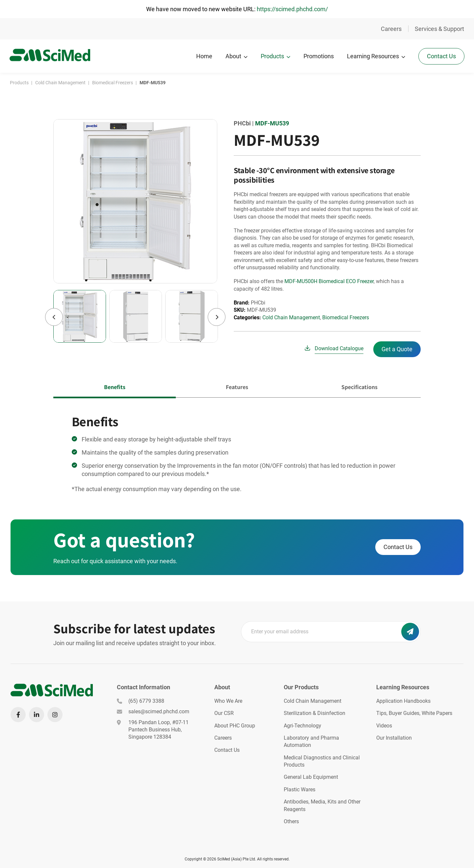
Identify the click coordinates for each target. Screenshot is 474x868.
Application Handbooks (403, 700)
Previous (54, 316)
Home (204, 56)
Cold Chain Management (291, 317)
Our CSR (224, 712)
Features (237, 386)
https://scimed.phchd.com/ (292, 9)
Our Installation (394, 737)
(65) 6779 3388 (141, 700)
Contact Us (441, 56)
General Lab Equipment (311, 777)
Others (291, 821)
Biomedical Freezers (346, 317)
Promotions (318, 56)
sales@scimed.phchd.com (153, 711)
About (233, 56)
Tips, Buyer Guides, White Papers (414, 712)
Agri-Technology (303, 725)
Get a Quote (397, 348)
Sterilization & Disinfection (315, 712)
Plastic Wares (300, 789)
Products (272, 56)
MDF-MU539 (272, 123)
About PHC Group (235, 725)
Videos (384, 725)
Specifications (359, 386)
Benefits (115, 386)
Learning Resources (373, 56)
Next (217, 316)
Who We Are (228, 700)
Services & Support (439, 29)
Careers (391, 29)
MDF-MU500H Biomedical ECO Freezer (329, 281)
